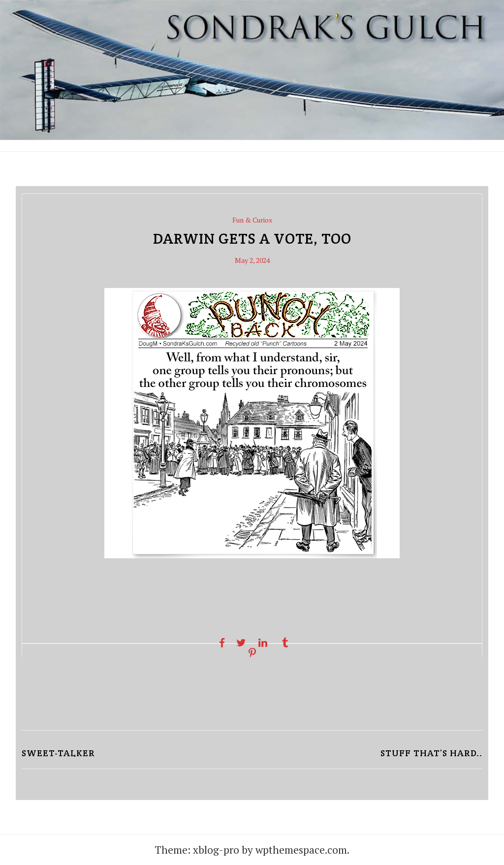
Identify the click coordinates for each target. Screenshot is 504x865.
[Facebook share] (219, 643)
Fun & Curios (252, 220)
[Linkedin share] (263, 643)
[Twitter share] (241, 643)
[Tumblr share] (285, 643)
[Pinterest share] (252, 653)
